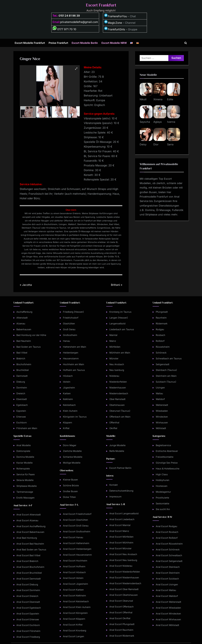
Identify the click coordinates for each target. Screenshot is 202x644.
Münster (114, 358)
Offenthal (114, 423)
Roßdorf (160, 341)
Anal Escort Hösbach (74, 572)
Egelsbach (22, 405)
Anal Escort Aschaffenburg (31, 526)
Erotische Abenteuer (167, 451)
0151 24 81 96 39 (69, 16)
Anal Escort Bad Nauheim (30, 544)
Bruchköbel (23, 370)
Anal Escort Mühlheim (121, 543)
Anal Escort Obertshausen (124, 595)
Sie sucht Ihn (163, 509)
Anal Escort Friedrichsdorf (77, 514)
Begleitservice (163, 445)
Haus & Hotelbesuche (168, 469)
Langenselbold (117, 324)
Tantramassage (25, 492)
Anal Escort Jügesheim (76, 584)
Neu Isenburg (117, 370)
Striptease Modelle (27, 486)
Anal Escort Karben (73, 590)
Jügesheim (69, 388)
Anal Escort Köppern (74, 619)
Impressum (115, 497)
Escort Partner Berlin (120, 468)
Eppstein (21, 411)
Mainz (113, 341)
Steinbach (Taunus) (166, 370)
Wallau (159, 393)
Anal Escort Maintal (120, 525)
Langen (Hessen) (119, 318)
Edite (170, 99)
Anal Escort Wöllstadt (167, 625)
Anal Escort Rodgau (166, 526)
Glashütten (69, 324)
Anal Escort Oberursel (121, 601)
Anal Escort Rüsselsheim (169, 544)
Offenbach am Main (120, 417)
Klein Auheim (70, 411)
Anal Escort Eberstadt (28, 602)
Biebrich (21, 358)
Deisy (143, 144)
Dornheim (22, 388)
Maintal (113, 335)
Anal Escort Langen (74, 636)
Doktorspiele (23, 451)
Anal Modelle (24, 445)
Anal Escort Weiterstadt (168, 602)
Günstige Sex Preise (167, 463)
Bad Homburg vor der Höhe (31, 335)
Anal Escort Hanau (73, 537)
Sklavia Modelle (25, 480)
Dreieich (21, 393)
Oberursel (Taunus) (120, 411)
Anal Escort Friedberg (28, 637)
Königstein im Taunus (75, 417)
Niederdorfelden (118, 382)
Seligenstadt (163, 364)
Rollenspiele (23, 469)
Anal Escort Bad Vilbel (28, 555)
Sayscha (145, 122)
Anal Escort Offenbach (122, 607)
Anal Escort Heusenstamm (77, 555)
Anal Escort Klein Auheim (77, 607)
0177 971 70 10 (64, 29)
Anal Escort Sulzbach (167, 579)
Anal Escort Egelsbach (29, 608)
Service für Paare (25, 474)
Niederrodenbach (119, 393)
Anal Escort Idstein (73, 578)
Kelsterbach (69, 405)
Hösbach (68, 376)
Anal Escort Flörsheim (28, 631)
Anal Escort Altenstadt (29, 515)
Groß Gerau (69, 329)
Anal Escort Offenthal (121, 612)
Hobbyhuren (163, 480)
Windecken (162, 417)
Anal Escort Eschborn (28, 625)
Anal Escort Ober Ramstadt (124, 589)
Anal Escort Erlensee (28, 619)
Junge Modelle (117, 445)
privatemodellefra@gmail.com (79, 22)
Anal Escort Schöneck (168, 550)
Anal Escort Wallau (166, 590)
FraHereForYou (115, 16)
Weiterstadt (162, 405)
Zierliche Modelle (72, 451)
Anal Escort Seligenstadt (169, 561)
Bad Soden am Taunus (29, 347)
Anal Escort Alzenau (27, 520)
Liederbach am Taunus (122, 329)
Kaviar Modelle (24, 463)
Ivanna (171, 122)
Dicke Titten (69, 497)
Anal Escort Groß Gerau (76, 526)
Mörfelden (115, 347)
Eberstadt (22, 399)
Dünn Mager (70, 445)
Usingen (160, 388)
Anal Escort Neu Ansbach (123, 554)
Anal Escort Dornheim (28, 590)
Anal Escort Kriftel (73, 625)
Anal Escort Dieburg (27, 584)
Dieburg (21, 382)
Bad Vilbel (22, 353)
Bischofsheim (24, 364)
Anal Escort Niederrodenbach (125, 583)
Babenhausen (24, 329)
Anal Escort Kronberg (75, 630)
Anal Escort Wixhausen (168, 619)
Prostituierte (162, 498)
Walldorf (160, 399)
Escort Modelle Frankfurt (30, 43)
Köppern (68, 423)
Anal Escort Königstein (75, 613)
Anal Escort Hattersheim (76, 543)
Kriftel (66, 428)
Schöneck (161, 353)
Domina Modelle (25, 457)
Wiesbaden (162, 411)
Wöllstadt (161, 428)
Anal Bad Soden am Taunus (31, 550)
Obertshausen (117, 405)
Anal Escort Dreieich (27, 596)
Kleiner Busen (70, 480)
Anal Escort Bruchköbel (29, 573)
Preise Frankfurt (58, 43)
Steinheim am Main (166, 376)
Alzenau (21, 324)
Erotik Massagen (25, 498)
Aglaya (157, 122)
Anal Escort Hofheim (74, 566)
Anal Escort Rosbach (167, 532)
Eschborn (22, 423)
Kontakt (114, 485)
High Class (162, 474)
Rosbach (160, 335)
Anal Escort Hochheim (75, 561)
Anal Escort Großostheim (77, 531)
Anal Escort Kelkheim (74, 596)
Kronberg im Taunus (120, 312)
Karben (67, 393)
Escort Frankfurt (101, 5)
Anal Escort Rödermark (122, 636)
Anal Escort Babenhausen (30, 532)
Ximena (158, 99)
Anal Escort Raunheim (121, 630)
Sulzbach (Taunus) (166, 382)
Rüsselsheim (163, 347)
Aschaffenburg (24, 312)
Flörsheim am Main (27, 428)
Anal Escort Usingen (167, 584)
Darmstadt (22, 376)
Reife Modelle (117, 451)
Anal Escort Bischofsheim (30, 567)
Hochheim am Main (74, 364)
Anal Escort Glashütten (76, 520)
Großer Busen (70, 491)
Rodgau (160, 329)
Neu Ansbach (117, 364)
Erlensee (21, 417)
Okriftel (113, 428)
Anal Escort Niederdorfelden (125, 572)
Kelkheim (68, 399)
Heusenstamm (71, 358)
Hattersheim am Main (75, 347)
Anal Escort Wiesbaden (168, 608)
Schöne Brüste (71, 485)
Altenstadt (22, 318)
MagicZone (113, 23)
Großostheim (70, 335)
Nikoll (143, 99)
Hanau (67, 341)
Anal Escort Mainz (119, 531)
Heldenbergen (71, 353)
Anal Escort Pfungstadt (122, 624)
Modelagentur (163, 492)
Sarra (170, 144)
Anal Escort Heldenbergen (77, 549)
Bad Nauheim (24, 341)
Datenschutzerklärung (121, 491)
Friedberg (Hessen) (73, 312)
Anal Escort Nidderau (121, 566)
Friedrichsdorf (71, 318)
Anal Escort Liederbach (122, 519)
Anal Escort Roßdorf (167, 538)
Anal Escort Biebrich (27, 561)
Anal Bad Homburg (27, 538)
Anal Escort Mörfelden (121, 537)
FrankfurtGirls (114, 29)
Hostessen (162, 486)
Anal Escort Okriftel (120, 618)
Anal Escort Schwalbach (169, 555)
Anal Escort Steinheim (168, 573)
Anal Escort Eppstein (28, 614)
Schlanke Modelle (73, 457)
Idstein (67, 382)
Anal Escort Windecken (168, 614)
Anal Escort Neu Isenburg (123, 560)
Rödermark (162, 324)
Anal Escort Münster (120, 548)
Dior (156, 144)
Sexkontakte (162, 503)
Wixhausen (162, 423)
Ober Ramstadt (117, 399)
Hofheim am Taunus (74, 370)
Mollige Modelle (72, 463)
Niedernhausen (118, 388)
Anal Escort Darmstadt (29, 579)
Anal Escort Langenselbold (124, 513)
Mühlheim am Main (120, 353)
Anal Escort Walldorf (167, 596)
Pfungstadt (162, 312)
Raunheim (161, 318)
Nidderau (114, 376)
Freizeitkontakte (165, 457)
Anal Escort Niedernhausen (124, 577)
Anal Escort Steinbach (168, 567)
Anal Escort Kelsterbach (76, 601)
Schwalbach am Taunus (169, 358)
